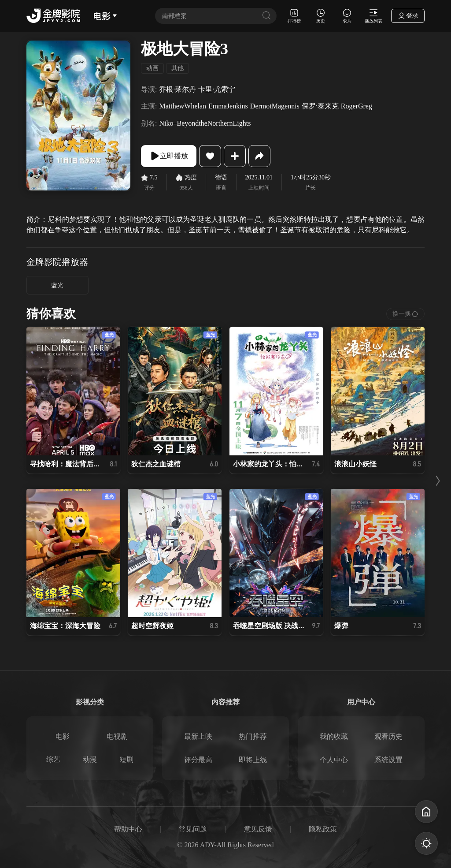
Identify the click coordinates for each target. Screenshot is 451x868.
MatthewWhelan (183, 106)
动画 (152, 68)
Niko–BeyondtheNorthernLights (205, 123)
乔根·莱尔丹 (177, 89)
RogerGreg (357, 106)
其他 (177, 68)
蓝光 (57, 285)
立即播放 (169, 156)
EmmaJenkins (228, 106)
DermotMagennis (275, 106)
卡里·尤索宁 (217, 89)
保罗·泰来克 (320, 106)
